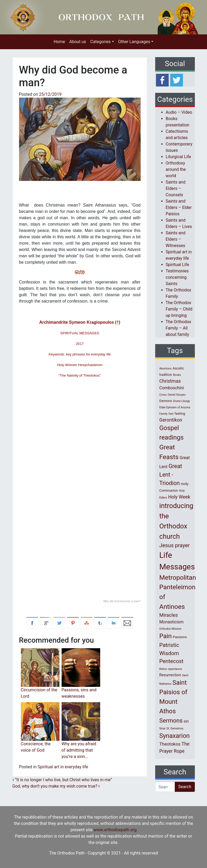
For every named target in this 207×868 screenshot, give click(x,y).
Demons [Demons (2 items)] (166, 401)
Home (59, 42)
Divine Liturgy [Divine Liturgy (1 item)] (182, 401)
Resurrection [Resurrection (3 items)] (170, 675)
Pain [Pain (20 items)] (166, 636)
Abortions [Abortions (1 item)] (165, 369)
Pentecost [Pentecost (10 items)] (171, 661)
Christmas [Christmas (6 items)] (170, 381)
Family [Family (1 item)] (164, 414)
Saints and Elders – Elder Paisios (179, 207)
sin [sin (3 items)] (186, 721)
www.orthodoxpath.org (115, 830)
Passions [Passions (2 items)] (180, 637)
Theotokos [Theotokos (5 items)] (170, 744)
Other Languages (134, 42)
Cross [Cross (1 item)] (163, 395)
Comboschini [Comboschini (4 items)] (172, 388)
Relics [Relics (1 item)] (163, 669)
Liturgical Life (178, 157)
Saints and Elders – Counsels (176, 188)
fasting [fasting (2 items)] (180, 414)
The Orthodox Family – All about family (179, 328)
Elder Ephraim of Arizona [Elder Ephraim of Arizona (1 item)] (175, 407)
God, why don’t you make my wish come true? (56, 786)
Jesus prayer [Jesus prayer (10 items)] (175, 545)
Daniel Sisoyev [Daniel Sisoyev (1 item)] (177, 395)
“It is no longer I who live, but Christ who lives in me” (62, 780)
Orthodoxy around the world (176, 169)
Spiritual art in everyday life (63, 767)
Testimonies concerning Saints (177, 277)
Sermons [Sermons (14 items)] (171, 720)
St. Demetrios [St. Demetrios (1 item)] (175, 728)
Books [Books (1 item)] (177, 375)
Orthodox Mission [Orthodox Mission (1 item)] (171, 629)
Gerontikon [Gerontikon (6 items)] (171, 420)
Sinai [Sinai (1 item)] (162, 728)
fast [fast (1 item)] (171, 414)
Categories (101, 42)
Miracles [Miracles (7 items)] (169, 615)
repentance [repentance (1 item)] (175, 669)
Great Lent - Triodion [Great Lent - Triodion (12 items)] (171, 475)
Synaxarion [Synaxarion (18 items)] (175, 736)
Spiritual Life (178, 265)
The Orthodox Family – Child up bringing (179, 309)
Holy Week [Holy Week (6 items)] (179, 497)
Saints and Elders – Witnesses (176, 239)
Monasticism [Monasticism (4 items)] (172, 622)
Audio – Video (179, 112)
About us (78, 42)
